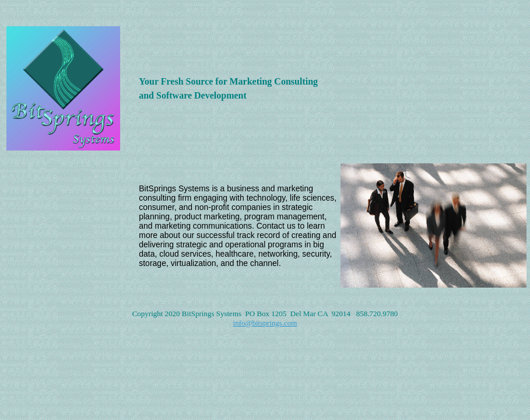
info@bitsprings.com (265, 323)
